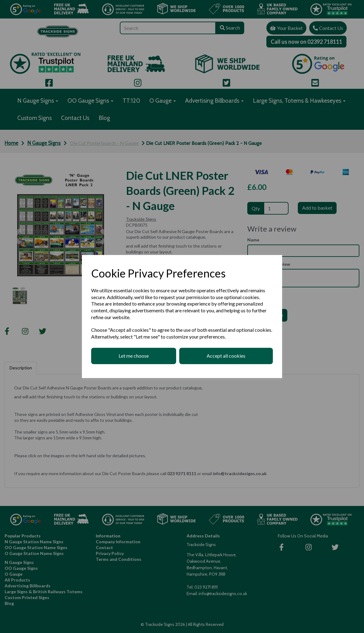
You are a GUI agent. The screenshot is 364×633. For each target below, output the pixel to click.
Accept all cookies (226, 356)
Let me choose (134, 356)
